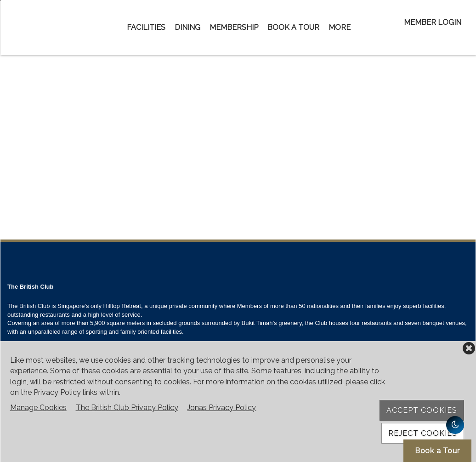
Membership (234, 27)
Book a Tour (293, 27)
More (340, 27)
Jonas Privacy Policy (221, 408)
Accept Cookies (422, 410)
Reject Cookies (423, 433)
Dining (187, 27)
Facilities (146, 27)
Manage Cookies (38, 408)
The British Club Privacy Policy (127, 408)
